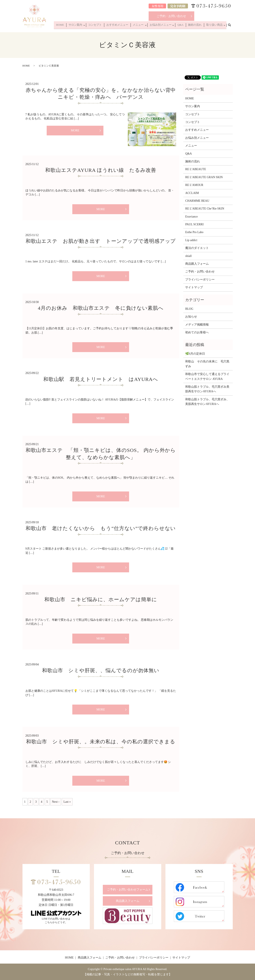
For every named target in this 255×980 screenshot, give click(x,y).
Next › (56, 802)
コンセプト (106, 26)
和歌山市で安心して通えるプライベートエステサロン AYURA (207, 376)
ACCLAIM (192, 193)
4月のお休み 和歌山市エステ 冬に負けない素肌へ (101, 308)
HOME (73, 26)
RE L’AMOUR (194, 185)
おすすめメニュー (126, 26)
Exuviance (191, 217)
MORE (75, 130)
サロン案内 (87, 26)
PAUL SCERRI (194, 224)
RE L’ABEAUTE (196, 169)
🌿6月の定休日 (195, 354)
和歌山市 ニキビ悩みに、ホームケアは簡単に (101, 599)
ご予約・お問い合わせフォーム (128, 890)
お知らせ (191, 317)
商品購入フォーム (197, 264)
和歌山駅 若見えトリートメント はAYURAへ (101, 379)
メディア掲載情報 (197, 325)
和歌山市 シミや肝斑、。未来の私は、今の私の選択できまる (101, 742)
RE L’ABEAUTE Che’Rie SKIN (205, 209)
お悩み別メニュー (165, 26)
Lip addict (191, 240)
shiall (188, 256)
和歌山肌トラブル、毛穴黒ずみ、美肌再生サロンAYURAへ (207, 402)
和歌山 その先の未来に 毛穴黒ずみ (207, 364)
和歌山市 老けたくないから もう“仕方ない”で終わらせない (101, 528)
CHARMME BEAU (197, 201)
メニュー (144, 26)
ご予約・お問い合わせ (171, 16)
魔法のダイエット (197, 248)
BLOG (189, 309)
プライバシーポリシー (200, 280)
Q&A (184, 26)
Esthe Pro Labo (194, 232)
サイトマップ (194, 287)
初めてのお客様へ (197, 332)
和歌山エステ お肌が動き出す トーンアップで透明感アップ (101, 241)
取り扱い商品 (214, 26)
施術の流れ (197, 26)
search (232, 25)
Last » (67, 802)
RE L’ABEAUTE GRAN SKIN (204, 177)
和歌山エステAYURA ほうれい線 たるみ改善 (101, 170)
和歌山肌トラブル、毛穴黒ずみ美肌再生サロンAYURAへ (207, 389)
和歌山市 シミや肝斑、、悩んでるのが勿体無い (101, 670)
